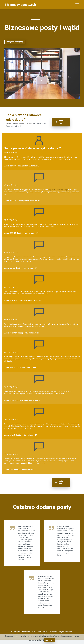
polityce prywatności (36, 640)
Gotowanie (30, 124)
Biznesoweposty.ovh (21, 5)
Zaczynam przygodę (14, 42)
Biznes (21, 124)
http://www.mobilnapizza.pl (58, 190)
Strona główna (12, 124)
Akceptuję (49, 640)
